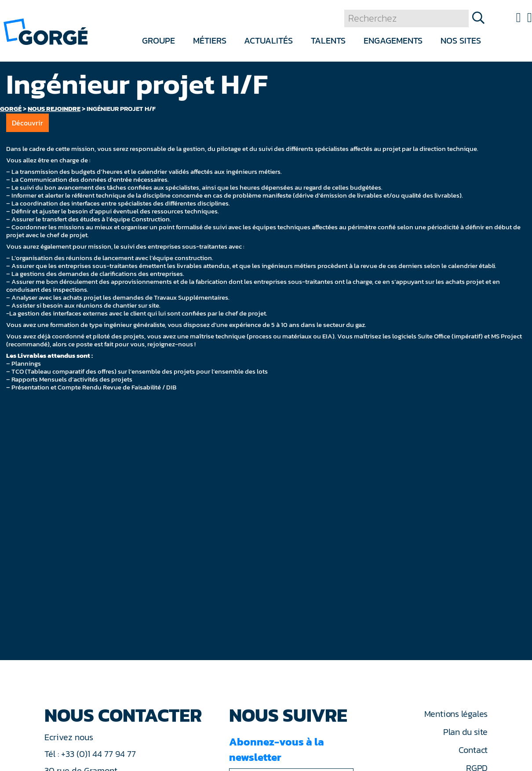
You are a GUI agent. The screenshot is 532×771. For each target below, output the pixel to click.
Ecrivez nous (70, 737)
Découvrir (27, 123)
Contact (473, 750)
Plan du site (465, 732)
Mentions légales (456, 714)
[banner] (46, 31)
